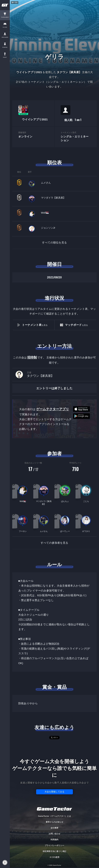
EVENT (5, 57)
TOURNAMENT (5, 17)
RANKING (5, 47)
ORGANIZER (5, 37)
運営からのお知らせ (54, 822)
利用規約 (54, 840)
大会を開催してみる (54, 792)
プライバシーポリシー (54, 845)
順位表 (54, 163)
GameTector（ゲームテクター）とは (54, 816)
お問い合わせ (54, 834)
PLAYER (5, 27)
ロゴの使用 (54, 857)
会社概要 (54, 828)
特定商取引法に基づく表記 (54, 851)
